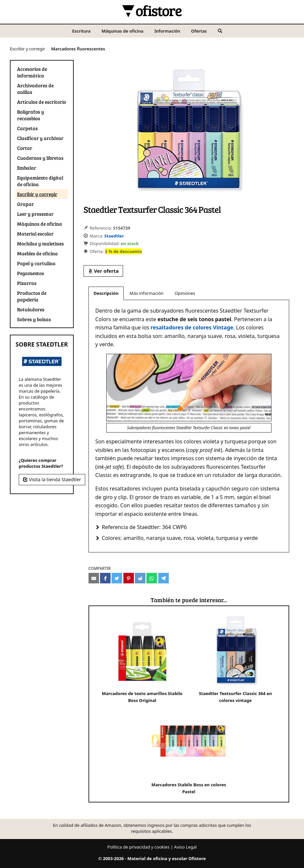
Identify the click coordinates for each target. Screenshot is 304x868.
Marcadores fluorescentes (78, 49)
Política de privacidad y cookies (138, 847)
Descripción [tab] (106, 293)
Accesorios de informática (32, 72)
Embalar (27, 168)
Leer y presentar (35, 214)
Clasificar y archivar (40, 138)
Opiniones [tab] (185, 293)
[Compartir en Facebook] (105, 578)
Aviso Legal (185, 847)
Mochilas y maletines (40, 243)
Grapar (25, 204)
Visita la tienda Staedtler (52, 479)
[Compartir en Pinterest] (129, 578)
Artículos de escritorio (42, 102)
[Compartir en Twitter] (117, 578)
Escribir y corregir (27, 49)
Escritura (81, 31)
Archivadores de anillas (35, 89)
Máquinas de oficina (123, 31)
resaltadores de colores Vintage (192, 327)
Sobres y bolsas (34, 319)
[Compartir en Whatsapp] (152, 578)
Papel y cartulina (36, 263)
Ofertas (199, 31)
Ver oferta (103, 271)
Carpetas (27, 128)
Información (167, 31)
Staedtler (114, 236)
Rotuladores (31, 309)
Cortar (25, 148)
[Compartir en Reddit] (140, 578)
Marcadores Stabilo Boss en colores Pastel (189, 749)
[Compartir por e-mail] (94, 578)
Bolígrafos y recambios (31, 115)
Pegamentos (31, 273)
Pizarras (27, 283)
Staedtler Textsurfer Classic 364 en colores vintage (235, 658)
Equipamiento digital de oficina (40, 181)
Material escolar (35, 234)
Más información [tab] (147, 293)
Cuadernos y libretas (40, 158)
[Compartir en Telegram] (164, 578)
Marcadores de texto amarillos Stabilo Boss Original (142, 658)
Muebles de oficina (38, 253)
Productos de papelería (32, 296)
